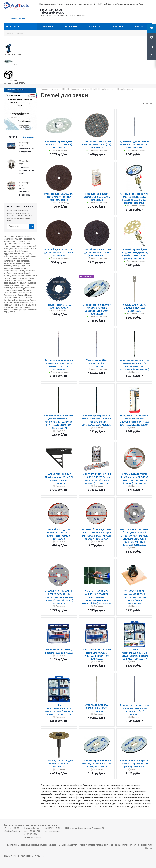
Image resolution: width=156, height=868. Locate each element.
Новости (33, 845)
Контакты (141, 27)
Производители (144, 845)
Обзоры (148, 848)
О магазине (23, 845)
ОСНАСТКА (117, 27)
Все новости (29, 137)
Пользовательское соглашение (53, 845)
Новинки (48, 27)
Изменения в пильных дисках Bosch (26, 170)
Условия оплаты (87, 845)
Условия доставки (104, 845)
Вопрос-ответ (129, 845)
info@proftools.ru (52, 13)
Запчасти (95, 27)
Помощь (118, 845)
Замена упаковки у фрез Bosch (24, 192)
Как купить (71, 27)
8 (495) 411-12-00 (51, 10)
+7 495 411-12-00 (11, 828)
